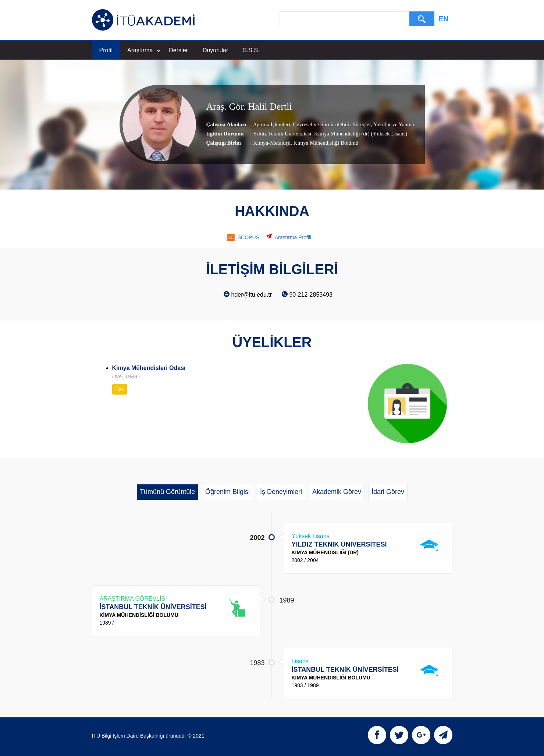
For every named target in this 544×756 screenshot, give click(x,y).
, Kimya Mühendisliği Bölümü (324, 142)
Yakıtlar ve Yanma (393, 124)
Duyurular (215, 50)
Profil (106, 50)
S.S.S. (251, 50)
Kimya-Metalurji (272, 142)
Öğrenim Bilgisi (227, 492)
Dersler (178, 50)
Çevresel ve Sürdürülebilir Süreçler (331, 124)
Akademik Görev (337, 492)
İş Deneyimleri (281, 492)
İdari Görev (388, 492)
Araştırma (144, 50)
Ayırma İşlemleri (272, 124)
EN (444, 19)
